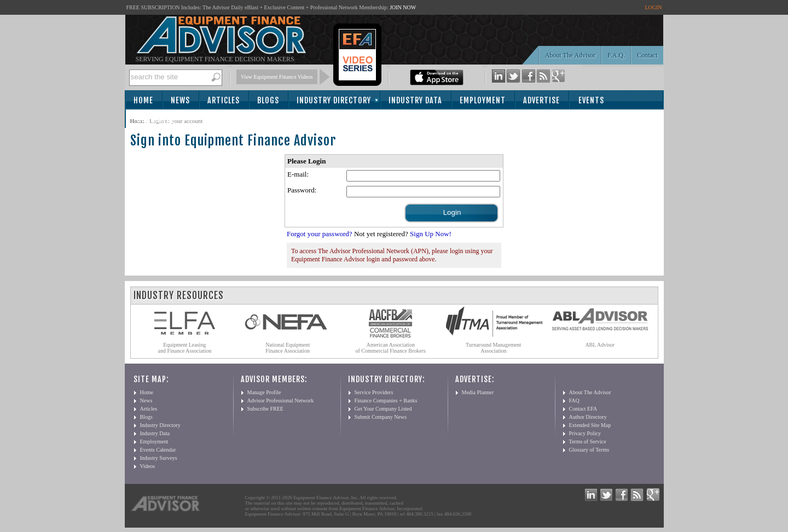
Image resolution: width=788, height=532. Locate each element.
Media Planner (478, 392)
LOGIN (653, 7)
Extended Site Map (590, 425)
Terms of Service (588, 442)
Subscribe (156, 119)
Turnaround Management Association (494, 348)
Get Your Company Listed (383, 409)
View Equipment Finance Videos (277, 77)
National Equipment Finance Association (288, 348)
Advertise (541, 100)
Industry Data (415, 100)
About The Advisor (570, 55)
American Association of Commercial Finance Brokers (390, 348)
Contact (647, 55)
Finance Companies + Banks (386, 401)
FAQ (574, 401)
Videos (148, 466)
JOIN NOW (403, 7)
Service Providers (374, 392)
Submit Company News (381, 417)
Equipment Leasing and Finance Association (185, 348)
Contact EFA (583, 409)
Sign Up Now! (431, 234)
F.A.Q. (616, 55)
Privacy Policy (585, 433)
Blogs (268, 100)
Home (143, 100)
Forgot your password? (320, 234)
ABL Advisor (600, 345)
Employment (483, 100)
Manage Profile (264, 392)
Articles (224, 100)
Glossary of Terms (589, 450)
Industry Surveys (159, 458)
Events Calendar (158, 450)
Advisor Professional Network (281, 401)
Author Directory (588, 417)
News (180, 100)
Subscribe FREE (265, 409)
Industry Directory (334, 100)
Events (591, 100)
